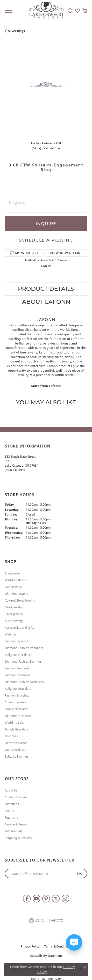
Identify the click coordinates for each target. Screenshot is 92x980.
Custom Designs (16, 797)
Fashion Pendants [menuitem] (17, 668)
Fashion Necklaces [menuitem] (18, 675)
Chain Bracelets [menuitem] (16, 702)
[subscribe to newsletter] (80, 874)
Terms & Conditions (58, 946)
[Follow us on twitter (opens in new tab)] (56, 899)
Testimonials (14, 831)
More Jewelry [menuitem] (14, 621)
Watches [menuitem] (11, 634)
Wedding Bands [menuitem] (16, 580)
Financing (12, 818)
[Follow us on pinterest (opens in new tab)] (46, 899)
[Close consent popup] (85, 967)
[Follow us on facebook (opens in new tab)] (27, 899)
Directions (12, 804)
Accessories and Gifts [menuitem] (19, 628)
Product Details (46, 289)
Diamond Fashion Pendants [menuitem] (24, 648)
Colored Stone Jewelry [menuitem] (20, 600)
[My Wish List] (78, 11)
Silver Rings (17, 31)
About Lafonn (46, 302)
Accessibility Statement (46, 956)
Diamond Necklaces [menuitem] (18, 716)
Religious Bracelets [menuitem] (18, 689)
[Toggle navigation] (8, 11)
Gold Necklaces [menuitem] (15, 750)
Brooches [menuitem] (11, 736)
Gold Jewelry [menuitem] (13, 587)
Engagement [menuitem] (14, 573)
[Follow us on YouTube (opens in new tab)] (36, 899)
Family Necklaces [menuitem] (17, 709)
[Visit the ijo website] (56, 921)
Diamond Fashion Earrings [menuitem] (23, 662)
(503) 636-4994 (46, 148)
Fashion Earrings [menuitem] (16, 641)
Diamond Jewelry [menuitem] (17, 594)
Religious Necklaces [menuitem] (18, 655)
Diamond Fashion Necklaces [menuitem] (24, 682)
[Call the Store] (15, 470)
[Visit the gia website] (36, 921)
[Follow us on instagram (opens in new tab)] (65, 899)
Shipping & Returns (18, 838)
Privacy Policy (30, 946)
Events (9, 811)
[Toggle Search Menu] (70, 11)
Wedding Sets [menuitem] (14, 723)
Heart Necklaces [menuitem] (16, 743)
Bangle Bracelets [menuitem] (16, 729)
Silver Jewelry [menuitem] (14, 614)
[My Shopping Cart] (85, 11)
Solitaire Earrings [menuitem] (17, 757)
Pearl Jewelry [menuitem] (14, 607)
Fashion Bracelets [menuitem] (17, 695)
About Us (11, 790)
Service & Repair (16, 824)
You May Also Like (46, 402)
